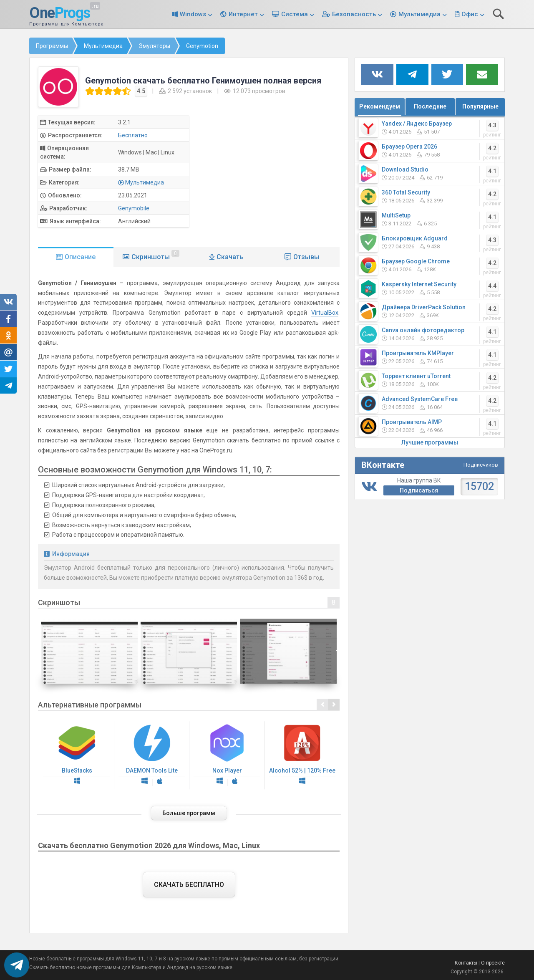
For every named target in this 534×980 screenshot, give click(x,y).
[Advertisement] (271, 174)
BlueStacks (77, 755)
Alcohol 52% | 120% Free (302, 755)
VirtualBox (325, 313)
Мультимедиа (419, 14)
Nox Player (227, 755)
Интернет (243, 14)
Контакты (466, 963)
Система (295, 14)
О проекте (493, 963)
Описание (80, 257)
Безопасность (354, 14)
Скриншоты (155, 255)
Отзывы (306, 257)
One (60, 13)
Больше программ (189, 813)
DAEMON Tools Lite (152, 755)
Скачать (230, 257)
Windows (193, 14)
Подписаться (419, 490)
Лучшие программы (430, 442)
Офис (470, 14)
